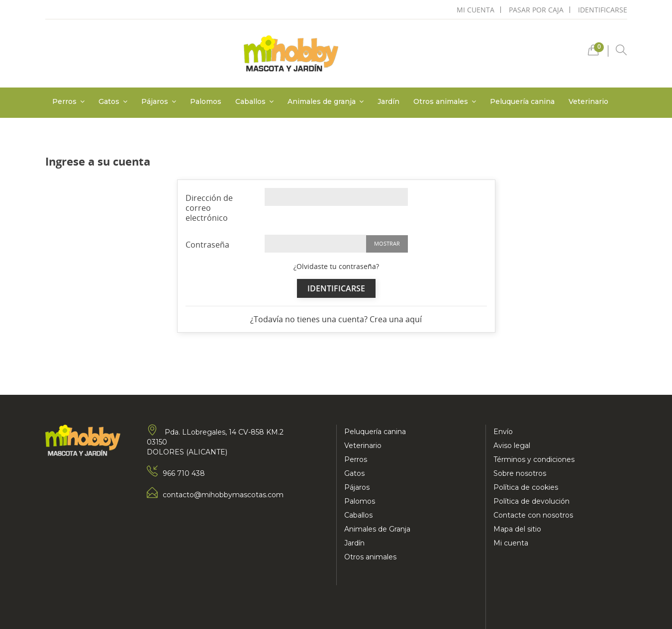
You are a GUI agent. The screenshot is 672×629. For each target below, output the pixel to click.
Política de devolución (531, 501)
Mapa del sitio (517, 529)
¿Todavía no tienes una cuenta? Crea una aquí (336, 319)
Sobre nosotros (520, 473)
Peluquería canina (375, 432)
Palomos (360, 501)
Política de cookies (526, 487)
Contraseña (207, 244)
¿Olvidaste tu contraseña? (336, 266)
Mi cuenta (511, 543)
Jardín (354, 543)
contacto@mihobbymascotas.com (223, 495)
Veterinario (363, 446)
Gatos (354, 473)
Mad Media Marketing (145, 612)
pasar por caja (536, 10)
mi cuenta (476, 10)
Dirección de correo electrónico (209, 208)
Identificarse (603, 10)
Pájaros (357, 487)
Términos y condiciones (534, 459)
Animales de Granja (377, 529)
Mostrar (387, 243)
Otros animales (370, 557)
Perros (356, 459)
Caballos (358, 515)
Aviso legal (512, 446)
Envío (503, 432)
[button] (593, 52)
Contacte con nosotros (533, 515)
